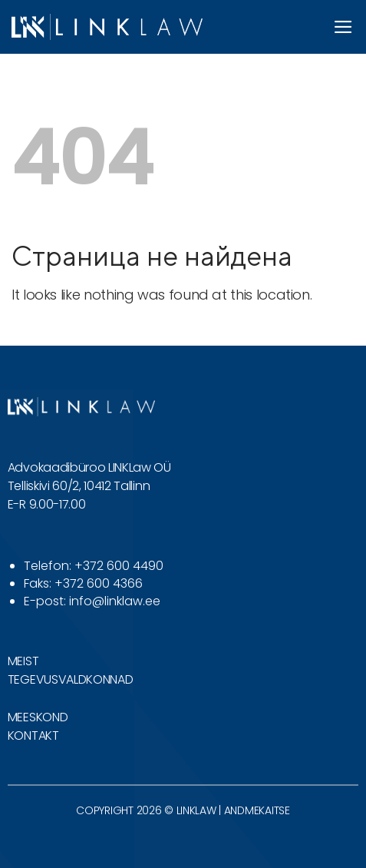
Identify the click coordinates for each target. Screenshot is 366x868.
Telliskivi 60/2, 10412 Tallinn (79, 486)
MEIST (23, 661)
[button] (344, 27)
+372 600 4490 (119, 566)
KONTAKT (33, 735)
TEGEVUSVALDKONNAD (71, 679)
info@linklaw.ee (115, 601)
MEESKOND (38, 717)
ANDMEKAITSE (257, 810)
